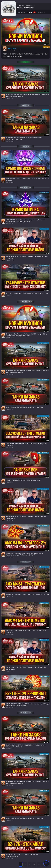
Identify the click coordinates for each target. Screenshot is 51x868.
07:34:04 (47, 779)
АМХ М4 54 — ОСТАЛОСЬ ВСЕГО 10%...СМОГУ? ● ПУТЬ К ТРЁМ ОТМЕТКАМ (28, 594)
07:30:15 (47, 701)
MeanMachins (30, 5)
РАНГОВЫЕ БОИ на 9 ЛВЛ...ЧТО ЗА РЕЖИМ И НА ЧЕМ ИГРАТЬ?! (24, 480)
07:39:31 (47, 91)
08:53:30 (47, 253)
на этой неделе (44, 192)
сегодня (46, 47)
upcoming (47, 44)
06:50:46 (47, 477)
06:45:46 (47, 550)
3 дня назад (45, 151)
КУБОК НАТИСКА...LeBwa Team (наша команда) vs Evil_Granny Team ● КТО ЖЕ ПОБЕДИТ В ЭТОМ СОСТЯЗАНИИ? (27, 221)
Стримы (31, 12)
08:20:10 (47, 815)
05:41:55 (47, 591)
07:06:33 (47, 331)
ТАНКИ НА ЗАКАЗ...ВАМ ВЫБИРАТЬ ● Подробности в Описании (24, 407)
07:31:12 (47, 368)
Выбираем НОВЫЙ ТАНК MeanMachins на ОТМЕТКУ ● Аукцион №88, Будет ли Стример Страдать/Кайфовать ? (26, 335)
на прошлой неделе (43, 306)
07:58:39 (47, 176)
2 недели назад (44, 567)
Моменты (41, 12)
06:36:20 (47, 852)
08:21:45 (47, 217)
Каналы (21, 5)
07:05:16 (47, 135)
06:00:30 (47, 290)
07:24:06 (47, 664)
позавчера (45, 110)
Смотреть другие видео (15, 50)
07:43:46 (47, 514)
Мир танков (12, 48)
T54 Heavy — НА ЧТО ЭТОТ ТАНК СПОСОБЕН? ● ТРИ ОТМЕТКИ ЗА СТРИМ (27, 293)
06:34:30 (47, 441)
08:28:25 (47, 404)
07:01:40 (47, 742)
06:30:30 (47, 628)
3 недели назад (44, 717)
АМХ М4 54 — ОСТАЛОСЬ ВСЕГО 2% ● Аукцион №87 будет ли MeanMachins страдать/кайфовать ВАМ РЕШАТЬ (24, 554)
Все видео (21, 12)
